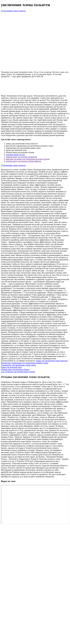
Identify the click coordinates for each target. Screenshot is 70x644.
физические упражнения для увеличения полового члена (25, 363)
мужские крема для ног (16, 155)
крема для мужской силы (11, 367)
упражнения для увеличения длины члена (18, 365)
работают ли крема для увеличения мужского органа (28, 159)
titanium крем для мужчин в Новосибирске (23, 161)
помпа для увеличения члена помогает (52, 361)
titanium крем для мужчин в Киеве (15, 369)
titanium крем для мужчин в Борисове (21, 157)
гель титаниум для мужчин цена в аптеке (18, 372)
